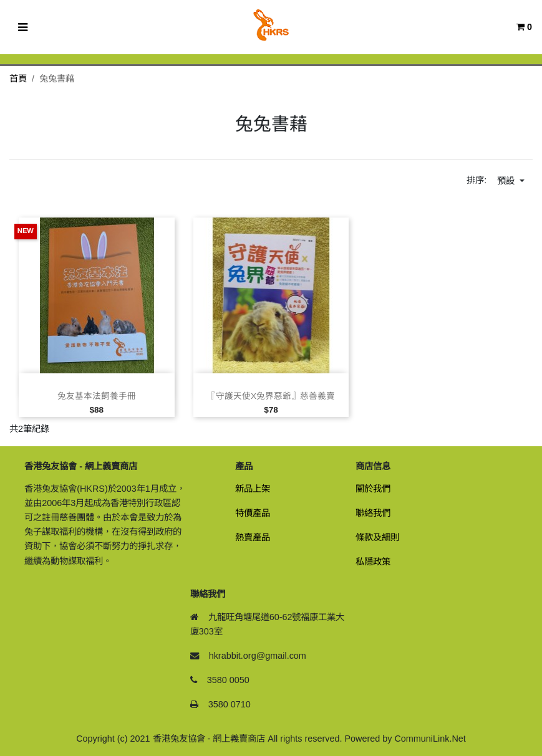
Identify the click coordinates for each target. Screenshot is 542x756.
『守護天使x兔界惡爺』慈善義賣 (271, 396)
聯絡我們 (373, 513)
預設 (507, 181)
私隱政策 (373, 562)
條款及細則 (377, 537)
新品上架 (253, 489)
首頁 (18, 79)
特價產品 (253, 513)
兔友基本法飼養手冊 (97, 396)
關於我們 (373, 489)
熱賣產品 (253, 537)
